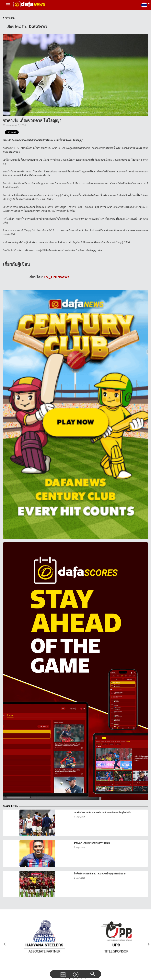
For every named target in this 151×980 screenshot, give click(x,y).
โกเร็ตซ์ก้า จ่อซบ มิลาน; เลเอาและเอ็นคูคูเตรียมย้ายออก (100, 874)
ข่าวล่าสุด (9, 18)
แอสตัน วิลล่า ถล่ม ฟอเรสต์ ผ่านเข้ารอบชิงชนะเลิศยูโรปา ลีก (102, 813)
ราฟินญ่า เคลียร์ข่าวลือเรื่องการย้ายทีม (92, 843)
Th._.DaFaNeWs (57, 277)
